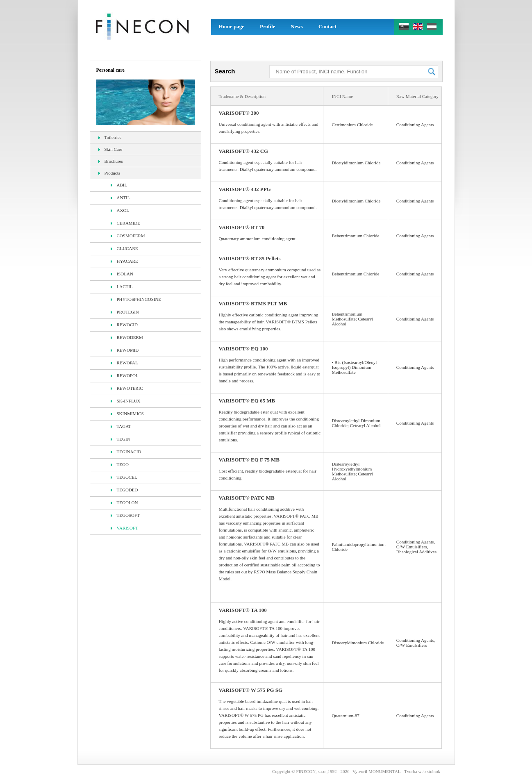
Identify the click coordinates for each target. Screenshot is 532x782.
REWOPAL (124, 363)
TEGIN (120, 439)
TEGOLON (124, 502)
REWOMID (125, 350)
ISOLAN (122, 274)
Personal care (110, 70)
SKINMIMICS (127, 414)
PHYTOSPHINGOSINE (136, 299)
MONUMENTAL (384, 771)
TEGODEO (124, 490)
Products (109, 173)
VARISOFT (124, 528)
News (297, 26)
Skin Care (110, 149)
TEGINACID (126, 452)
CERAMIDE (125, 223)
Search (225, 71)
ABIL (119, 185)
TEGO (120, 464)
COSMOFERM (128, 236)
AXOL (120, 210)
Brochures (111, 161)
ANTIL (120, 198)
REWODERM (127, 337)
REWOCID (124, 325)
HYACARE (124, 261)
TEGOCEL (124, 477)
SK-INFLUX (126, 401)
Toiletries (110, 137)
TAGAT (121, 426)
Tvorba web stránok (422, 771)
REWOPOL (125, 375)
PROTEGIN (125, 312)
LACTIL (122, 286)
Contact (327, 26)
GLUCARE (124, 248)
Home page (232, 26)
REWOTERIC (127, 388)
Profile (267, 26)
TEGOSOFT (125, 515)
